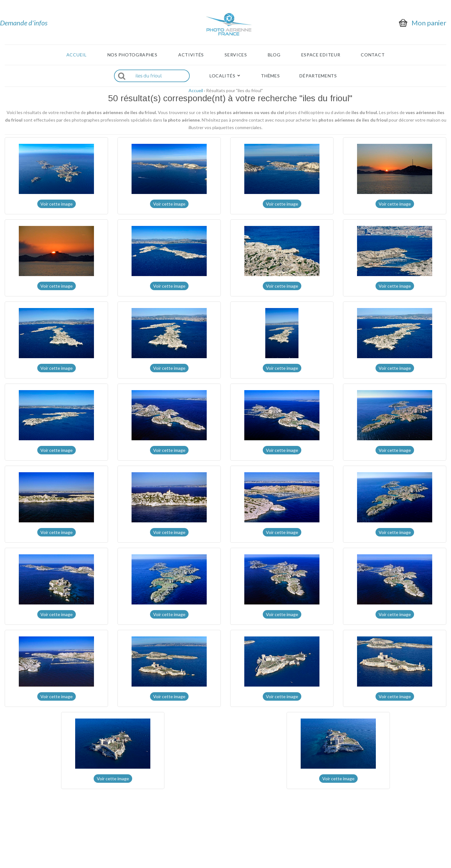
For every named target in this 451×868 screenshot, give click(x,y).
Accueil (77, 55)
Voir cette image (57, 204)
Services (236, 55)
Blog (274, 55)
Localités (222, 76)
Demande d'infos (24, 23)
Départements (318, 76)
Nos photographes (132, 55)
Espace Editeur (321, 55)
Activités (191, 55)
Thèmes (270, 76)
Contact (373, 55)
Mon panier (429, 23)
